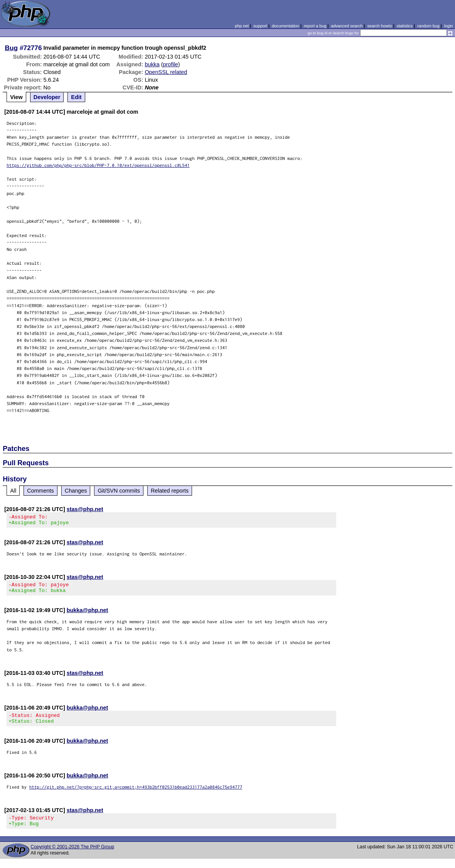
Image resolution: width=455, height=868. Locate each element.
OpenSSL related (166, 72)
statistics (405, 26)
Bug (12, 48)
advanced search (347, 26)
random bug (428, 26)
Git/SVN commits (119, 491)
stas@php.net (85, 509)
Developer (47, 97)
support (260, 26)
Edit (76, 97)
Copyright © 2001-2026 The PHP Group (72, 856)
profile (171, 64)
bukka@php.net (88, 615)
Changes (76, 491)
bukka (152, 64)
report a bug (315, 26)
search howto (379, 26)
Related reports (170, 491)
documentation (286, 26)
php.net (242, 26)
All (13, 491)
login (449, 26)
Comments (40, 491)
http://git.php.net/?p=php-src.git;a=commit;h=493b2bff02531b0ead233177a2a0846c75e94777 (136, 794)
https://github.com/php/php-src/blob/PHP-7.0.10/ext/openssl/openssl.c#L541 (98, 165)
